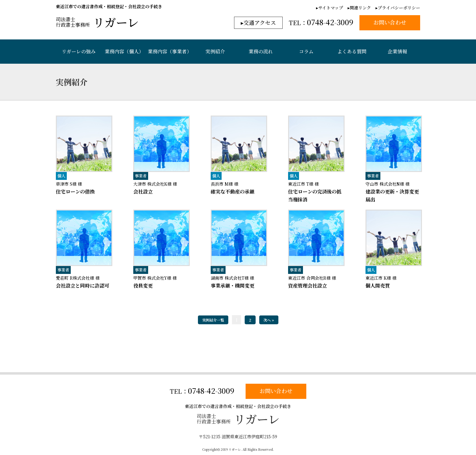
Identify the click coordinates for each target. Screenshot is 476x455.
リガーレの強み (79, 51)
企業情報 (397, 51)
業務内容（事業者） (170, 51)
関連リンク (360, 8)
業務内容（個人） (124, 51)
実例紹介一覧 (213, 320)
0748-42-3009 (211, 391)
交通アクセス (260, 22)
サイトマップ (331, 8)
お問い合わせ (276, 391)
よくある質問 (352, 51)
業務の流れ (261, 51)
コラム (306, 51)
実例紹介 (215, 51)
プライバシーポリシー (399, 8)
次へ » (269, 320)
